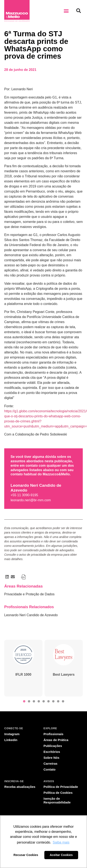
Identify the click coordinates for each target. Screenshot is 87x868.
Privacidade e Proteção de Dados (29, 594)
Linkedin (11, 740)
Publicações (53, 746)
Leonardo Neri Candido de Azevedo (31, 615)
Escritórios (52, 752)
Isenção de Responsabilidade (57, 800)
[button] (66, 11)
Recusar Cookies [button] (26, 855)
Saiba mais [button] (61, 842)
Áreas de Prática (56, 740)
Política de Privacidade (61, 787)
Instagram (12, 734)
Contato (50, 769)
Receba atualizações (20, 787)
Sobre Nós (51, 758)
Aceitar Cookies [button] (61, 855)
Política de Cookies (58, 793)
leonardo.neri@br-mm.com (31, 500)
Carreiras (50, 764)
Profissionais (53, 734)
